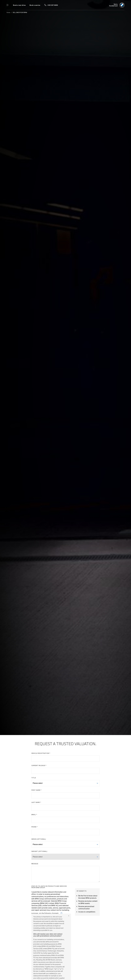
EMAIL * (34, 815)
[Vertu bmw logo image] (117, 5)
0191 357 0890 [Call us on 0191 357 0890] (53, 5)
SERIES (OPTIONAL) (39, 839)
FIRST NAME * (37, 790)
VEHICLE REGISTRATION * (41, 753)
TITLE (34, 778)
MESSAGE (35, 864)
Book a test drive (19, 5)
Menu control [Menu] (8, 5)
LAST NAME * (36, 802)
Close (69, 916)
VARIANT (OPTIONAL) (39, 851)
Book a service (35, 5)
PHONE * (35, 827)
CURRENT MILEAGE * (39, 765)
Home (8, 12)
